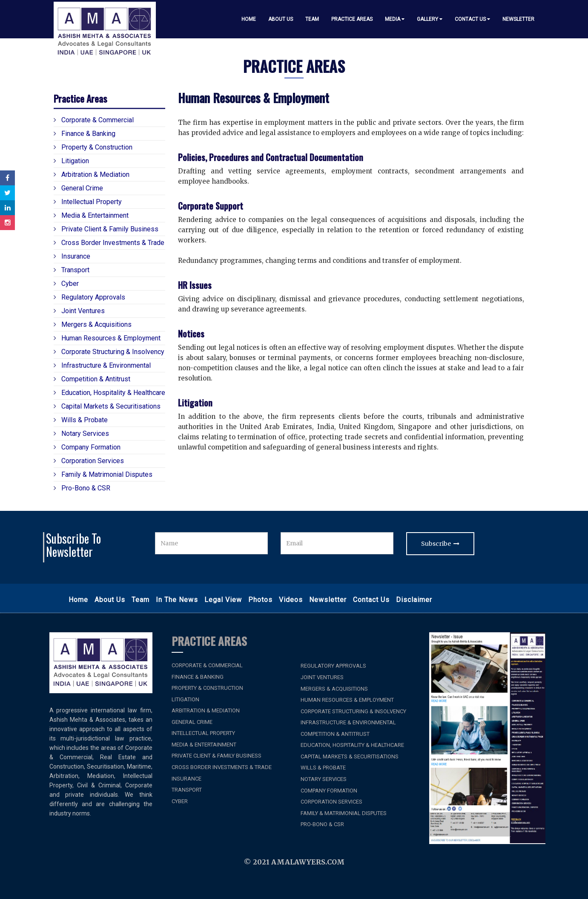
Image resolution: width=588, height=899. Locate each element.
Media (395, 19)
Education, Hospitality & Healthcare (109, 392)
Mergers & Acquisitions (93, 324)
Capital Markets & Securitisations (107, 406)
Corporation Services (89, 461)
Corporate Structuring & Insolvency (109, 352)
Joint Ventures (79, 311)
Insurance (72, 256)
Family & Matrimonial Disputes (103, 474)
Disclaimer (414, 600)
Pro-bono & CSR (82, 488)
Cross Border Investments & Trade (109, 242)
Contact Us (472, 19)
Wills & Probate (81, 420)
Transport (72, 270)
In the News (177, 600)
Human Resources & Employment (107, 338)
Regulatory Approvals (89, 297)
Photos (260, 600)
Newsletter (518, 19)
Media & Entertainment (91, 215)
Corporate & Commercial (94, 120)
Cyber (66, 283)
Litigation (71, 161)
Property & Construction (93, 147)
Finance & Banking (85, 133)
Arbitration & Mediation (92, 174)
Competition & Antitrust (92, 379)
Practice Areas (352, 19)
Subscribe (440, 544)
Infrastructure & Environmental (102, 365)
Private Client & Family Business (106, 229)
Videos (291, 600)
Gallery (430, 19)
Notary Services (81, 433)
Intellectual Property (88, 202)
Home (249, 19)
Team (312, 19)
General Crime (78, 188)
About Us (281, 19)
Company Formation (87, 447)
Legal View (223, 600)
